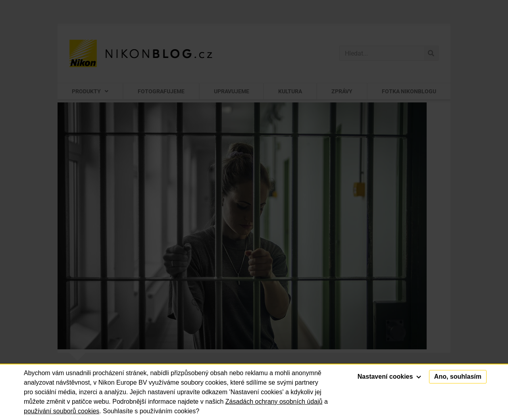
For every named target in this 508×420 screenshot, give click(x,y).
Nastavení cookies (389, 377)
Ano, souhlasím (458, 377)
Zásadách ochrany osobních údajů (274, 402)
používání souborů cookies (62, 411)
